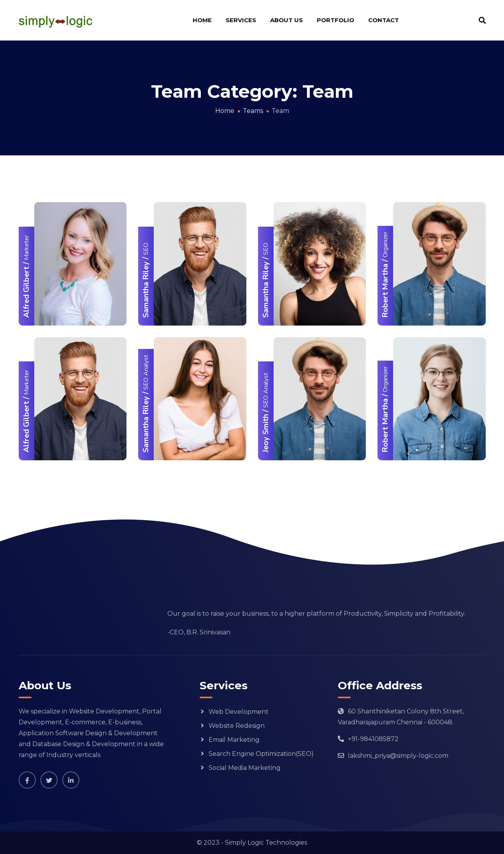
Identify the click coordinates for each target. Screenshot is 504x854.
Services (241, 20)
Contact (384, 20)
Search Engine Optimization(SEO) (261, 754)
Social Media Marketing (245, 768)
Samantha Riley (146, 290)
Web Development (239, 712)
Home (202, 20)
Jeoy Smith (266, 433)
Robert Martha (385, 291)
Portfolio (335, 20)
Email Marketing (234, 740)
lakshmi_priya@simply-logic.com (398, 756)
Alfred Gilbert (26, 292)
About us (286, 20)
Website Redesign (237, 726)
